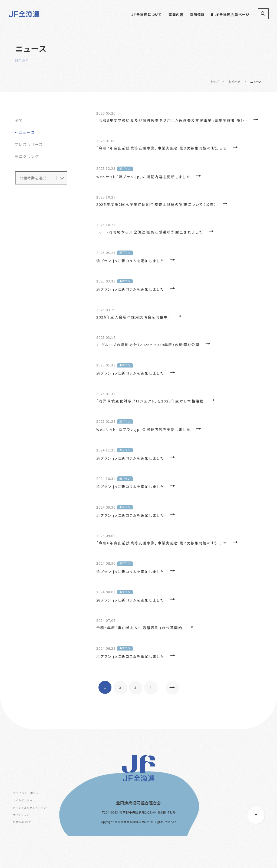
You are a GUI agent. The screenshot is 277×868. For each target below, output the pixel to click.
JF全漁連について (147, 14)
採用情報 (197, 14)
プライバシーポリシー (27, 825)
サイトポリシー (23, 832)
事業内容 (176, 14)
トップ (215, 82)
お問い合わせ (22, 854)
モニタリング (27, 157)
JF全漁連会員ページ (230, 14)
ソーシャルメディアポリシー (31, 839)
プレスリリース (29, 144)
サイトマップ (21, 846)
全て (19, 120)
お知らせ (235, 82)
